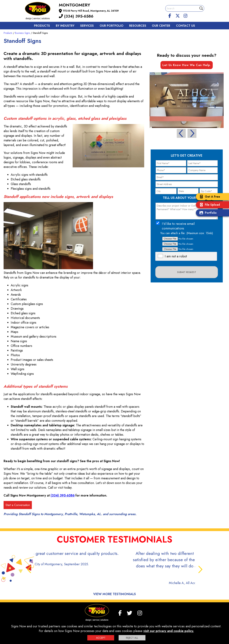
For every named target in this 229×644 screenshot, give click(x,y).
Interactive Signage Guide (112, 621)
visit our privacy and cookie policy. (169, 631)
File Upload (209, 205)
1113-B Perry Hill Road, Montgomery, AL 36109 (91, 11)
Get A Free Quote (209, 199)
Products (42, 26)
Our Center (161, 26)
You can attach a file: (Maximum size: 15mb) (187, 233)
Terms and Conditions (140, 621)
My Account (46, 621)
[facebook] (170, 15)
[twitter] (178, 15)
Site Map (159, 621)
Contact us (186, 26)
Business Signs (23, 33)
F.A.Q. (59, 621)
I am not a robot (176, 256)
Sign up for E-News (178, 621)
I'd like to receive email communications (178, 226)
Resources (138, 26)
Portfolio (207, 213)
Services (87, 26)
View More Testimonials (114, 575)
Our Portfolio (112, 26)
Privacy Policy (88, 621)
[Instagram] (185, 15)
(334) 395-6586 (76, 16)
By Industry (65, 26)
